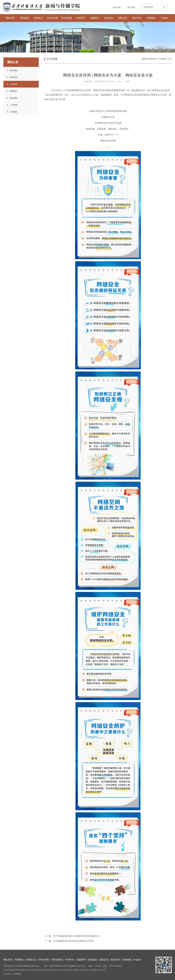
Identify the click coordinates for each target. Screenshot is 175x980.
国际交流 (123, 18)
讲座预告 (13, 91)
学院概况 (24, 18)
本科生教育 (52, 18)
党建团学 (95, 18)
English (165, 18)
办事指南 (151, 18)
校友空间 (137, 18)
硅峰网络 (17, 974)
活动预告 (13, 112)
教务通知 (13, 70)
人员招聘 (13, 105)
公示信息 (13, 84)
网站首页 (10, 18)
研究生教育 (67, 18)
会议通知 (13, 98)
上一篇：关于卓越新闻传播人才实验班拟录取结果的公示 (72, 936)
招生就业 (109, 18)
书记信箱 (131, 7)
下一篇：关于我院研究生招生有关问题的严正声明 (69, 941)
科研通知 (13, 77)
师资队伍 (38, 18)
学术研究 (81, 18)
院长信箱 (117, 7)
